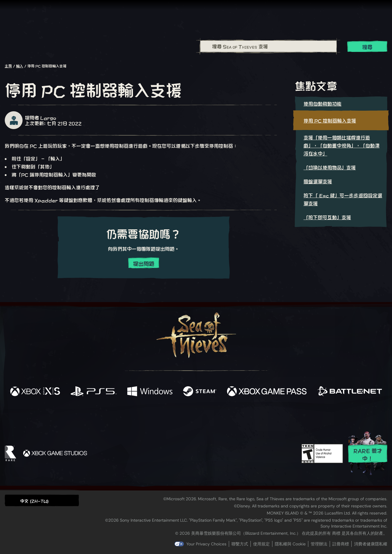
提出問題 (144, 263)
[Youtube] (194, 416)
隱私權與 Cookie (290, 544)
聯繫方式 (240, 544)
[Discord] (220, 417)
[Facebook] (137, 415)
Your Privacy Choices (206, 544)
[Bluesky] (253, 417)
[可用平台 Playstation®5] (94, 392)
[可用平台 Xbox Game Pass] (267, 392)
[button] (42, 500)
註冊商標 (341, 544)
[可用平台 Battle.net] (350, 392)
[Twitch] (169, 416)
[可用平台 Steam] (200, 392)
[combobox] (268, 46)
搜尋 (367, 47)
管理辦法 (319, 544)
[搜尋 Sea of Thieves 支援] (269, 46)
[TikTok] (237, 416)
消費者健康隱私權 (371, 544)
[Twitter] (152, 416)
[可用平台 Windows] (150, 392)
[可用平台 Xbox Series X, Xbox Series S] (35, 392)
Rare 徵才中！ (368, 454)
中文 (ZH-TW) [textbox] (34, 501)
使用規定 (261, 544)
